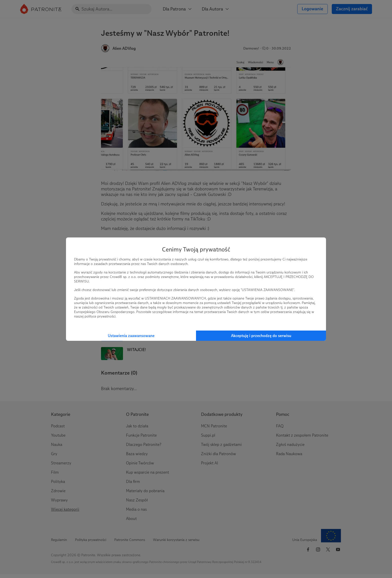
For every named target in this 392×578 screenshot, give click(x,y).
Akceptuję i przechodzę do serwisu (261, 336)
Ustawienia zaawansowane (131, 336)
